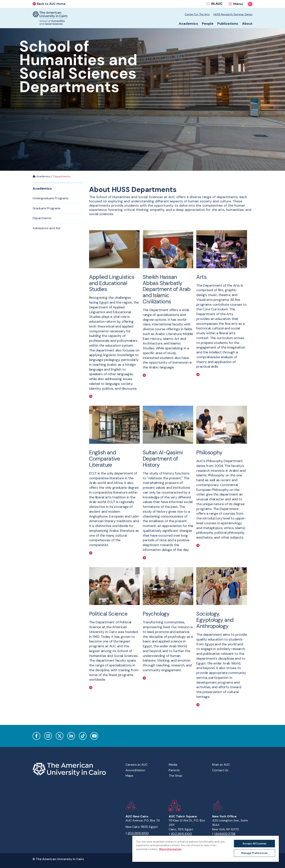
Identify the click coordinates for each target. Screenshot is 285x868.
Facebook (36, 736)
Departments (42, 218)
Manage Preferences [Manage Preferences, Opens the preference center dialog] (254, 853)
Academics (41, 176)
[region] (206, 849)
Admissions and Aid (46, 228)
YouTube (94, 736)
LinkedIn (71, 736)
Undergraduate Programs (51, 198)
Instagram (48, 736)
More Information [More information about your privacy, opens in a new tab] (170, 849)
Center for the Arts (197, 14)
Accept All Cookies (254, 844)
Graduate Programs (47, 208)
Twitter (60, 736)
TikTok (83, 736)
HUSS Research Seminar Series (233, 14)
